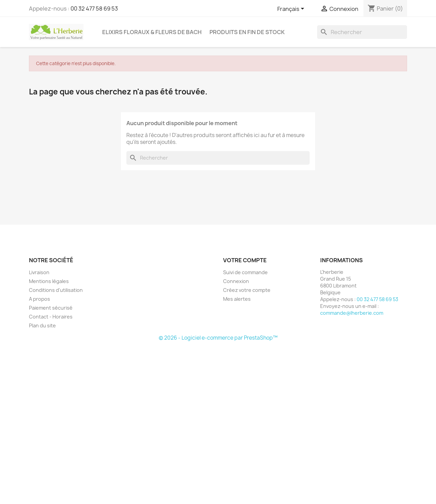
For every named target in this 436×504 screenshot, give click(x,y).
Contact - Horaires (51, 317)
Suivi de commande (245, 272)
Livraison (39, 272)
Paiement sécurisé (51, 308)
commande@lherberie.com (352, 313)
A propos (40, 299)
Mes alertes (237, 299)
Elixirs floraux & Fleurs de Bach (152, 32)
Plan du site (42, 325)
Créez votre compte (247, 290)
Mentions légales (49, 281)
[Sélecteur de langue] (292, 9)
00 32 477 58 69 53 (94, 9)
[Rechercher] (362, 32)
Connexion (236, 281)
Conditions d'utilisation (56, 290)
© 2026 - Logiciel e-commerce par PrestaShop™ (218, 338)
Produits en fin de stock (247, 32)
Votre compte (245, 260)
